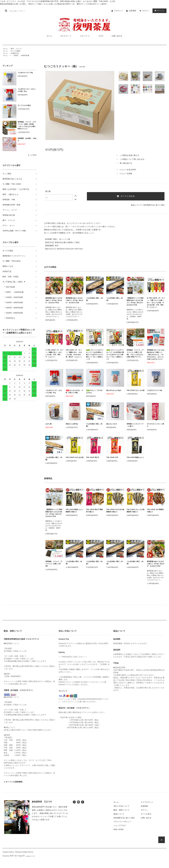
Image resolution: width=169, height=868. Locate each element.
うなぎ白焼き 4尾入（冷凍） (94, 563)
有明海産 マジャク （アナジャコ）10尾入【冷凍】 (54, 564)
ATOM (121, 829)
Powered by (19, 856)
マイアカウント (147, 802)
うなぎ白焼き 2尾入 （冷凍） (94, 299)
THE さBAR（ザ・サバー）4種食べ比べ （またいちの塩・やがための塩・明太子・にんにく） (74, 353)
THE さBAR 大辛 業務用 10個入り (155, 511)
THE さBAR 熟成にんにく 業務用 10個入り (75, 511)
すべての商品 (16, 51)
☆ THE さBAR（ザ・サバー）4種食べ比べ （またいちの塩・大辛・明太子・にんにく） (54, 353)
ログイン (146, 11)
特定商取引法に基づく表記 (154, 205)
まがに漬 (48, 424)
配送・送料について (121, 810)
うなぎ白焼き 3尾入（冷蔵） (94, 425)
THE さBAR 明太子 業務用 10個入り (94, 511)
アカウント (119, 11)
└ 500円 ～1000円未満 (20, 56)
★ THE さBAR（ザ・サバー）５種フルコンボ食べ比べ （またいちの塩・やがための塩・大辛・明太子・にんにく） (156, 303)
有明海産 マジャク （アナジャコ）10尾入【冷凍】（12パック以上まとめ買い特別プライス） (27, 125)
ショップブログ (120, 826)
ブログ (101, 36)
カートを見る (146, 814)
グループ (85, 36)
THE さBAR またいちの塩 (136, 390)
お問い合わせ (117, 36)
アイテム (159, 11)
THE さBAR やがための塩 (75, 457)
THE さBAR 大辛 (112, 457)
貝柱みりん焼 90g (72, 424)
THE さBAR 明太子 (93, 457)
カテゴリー (66, 36)
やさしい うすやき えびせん (94, 392)
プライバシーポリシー (122, 822)
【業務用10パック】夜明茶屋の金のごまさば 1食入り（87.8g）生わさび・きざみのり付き (135, 301)
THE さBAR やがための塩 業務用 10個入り (115, 511)
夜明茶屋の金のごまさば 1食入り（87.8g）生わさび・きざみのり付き (54, 300)
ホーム (49, 36)
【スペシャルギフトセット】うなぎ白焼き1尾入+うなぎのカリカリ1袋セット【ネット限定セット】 (115, 355)
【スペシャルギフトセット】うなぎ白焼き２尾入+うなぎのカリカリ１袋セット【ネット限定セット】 (95, 355)
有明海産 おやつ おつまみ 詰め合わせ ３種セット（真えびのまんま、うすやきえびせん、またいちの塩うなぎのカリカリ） (156, 355)
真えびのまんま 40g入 (114, 390)
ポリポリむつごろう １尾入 (155, 425)
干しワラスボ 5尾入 (24, 105)
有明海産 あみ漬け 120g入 (27, 139)
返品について (136, 205)
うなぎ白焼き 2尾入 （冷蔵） (54, 459)
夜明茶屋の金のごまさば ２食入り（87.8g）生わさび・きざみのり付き (74, 300)
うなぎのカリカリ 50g (25, 73)
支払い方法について (121, 806)
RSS (115, 829)
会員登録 (133, 11)
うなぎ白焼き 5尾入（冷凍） (74, 563)
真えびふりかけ (112, 424)
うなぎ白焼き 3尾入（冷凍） (115, 299)
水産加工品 (15, 53)
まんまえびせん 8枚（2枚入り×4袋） (74, 392)
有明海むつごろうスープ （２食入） (135, 425)
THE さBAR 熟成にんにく (136, 457)
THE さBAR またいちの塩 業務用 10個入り (136, 511)
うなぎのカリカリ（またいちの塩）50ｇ (27, 90)
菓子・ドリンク (16, 49)
